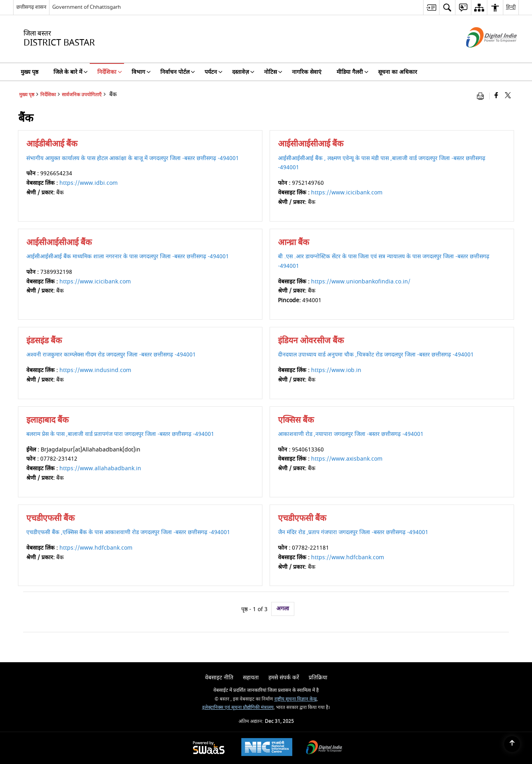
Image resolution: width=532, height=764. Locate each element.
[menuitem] (431, 7)
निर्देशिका (48, 95)
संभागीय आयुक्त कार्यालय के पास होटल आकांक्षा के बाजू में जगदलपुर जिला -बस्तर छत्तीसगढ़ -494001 (133, 158)
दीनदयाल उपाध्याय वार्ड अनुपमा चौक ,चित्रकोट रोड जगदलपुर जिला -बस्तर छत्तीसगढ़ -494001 (376, 355)
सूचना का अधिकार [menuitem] (398, 72)
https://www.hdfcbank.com (96, 548)
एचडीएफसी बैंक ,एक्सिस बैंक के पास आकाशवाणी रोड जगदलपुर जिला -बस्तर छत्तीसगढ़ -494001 (128, 532)
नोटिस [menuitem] (273, 72)
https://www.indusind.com (95, 370)
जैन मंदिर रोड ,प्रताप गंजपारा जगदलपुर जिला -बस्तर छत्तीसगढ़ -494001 (353, 532)
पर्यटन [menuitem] (214, 72)
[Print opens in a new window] (482, 96)
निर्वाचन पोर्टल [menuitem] (178, 72)
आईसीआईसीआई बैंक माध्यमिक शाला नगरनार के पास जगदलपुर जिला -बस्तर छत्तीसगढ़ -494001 (128, 256)
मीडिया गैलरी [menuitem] (353, 72)
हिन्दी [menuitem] (511, 7)
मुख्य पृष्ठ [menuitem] (30, 72)
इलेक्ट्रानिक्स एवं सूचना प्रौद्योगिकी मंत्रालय (238, 708)
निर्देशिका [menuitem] (110, 72)
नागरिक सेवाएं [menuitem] (307, 72)
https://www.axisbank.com (347, 459)
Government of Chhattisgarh (87, 7)
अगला (283, 609)
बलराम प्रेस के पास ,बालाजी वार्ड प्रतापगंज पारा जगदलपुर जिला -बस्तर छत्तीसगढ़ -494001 (120, 434)
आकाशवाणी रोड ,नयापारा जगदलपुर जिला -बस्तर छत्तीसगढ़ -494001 (351, 434)
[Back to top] (512, 744)
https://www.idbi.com (89, 183)
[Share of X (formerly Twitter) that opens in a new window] (508, 96)
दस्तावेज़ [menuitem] (243, 72)
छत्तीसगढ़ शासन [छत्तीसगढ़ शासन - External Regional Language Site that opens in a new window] (31, 7)
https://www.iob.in (336, 370)
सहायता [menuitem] (251, 678)
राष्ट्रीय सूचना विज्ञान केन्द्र (296, 699)
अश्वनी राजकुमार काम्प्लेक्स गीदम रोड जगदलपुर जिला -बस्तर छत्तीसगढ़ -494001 (111, 355)
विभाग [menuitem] (141, 72)
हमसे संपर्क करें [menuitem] (284, 678)
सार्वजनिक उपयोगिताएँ (82, 95)
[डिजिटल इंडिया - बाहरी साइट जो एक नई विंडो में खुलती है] (482, 54)
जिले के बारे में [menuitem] (71, 72)
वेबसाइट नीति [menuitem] (219, 678)
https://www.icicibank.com (347, 193)
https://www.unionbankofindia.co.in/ (361, 282)
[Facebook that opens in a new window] (496, 96)
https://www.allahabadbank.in (100, 468)
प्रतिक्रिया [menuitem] (318, 678)
